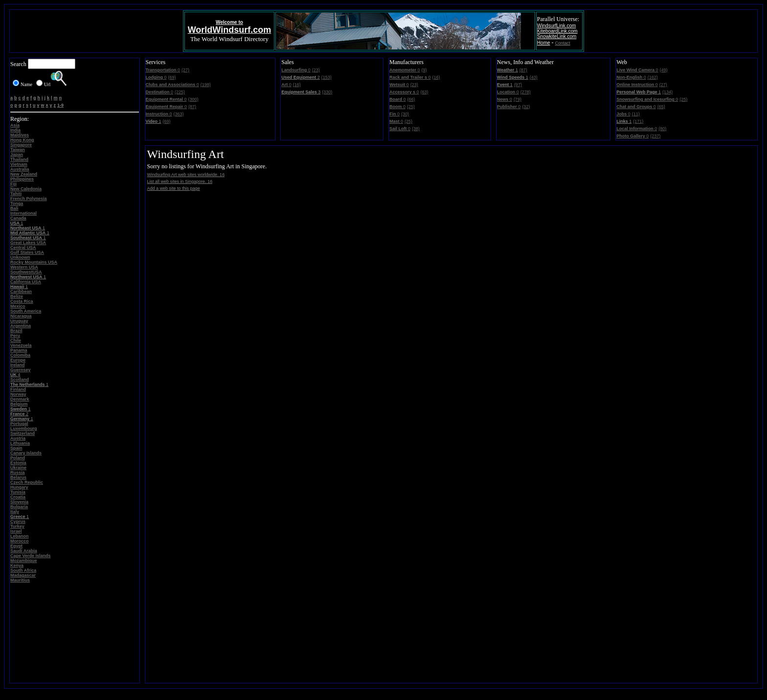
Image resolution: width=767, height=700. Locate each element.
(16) (297, 85)
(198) (206, 85)
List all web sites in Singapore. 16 (180, 181)
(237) (655, 136)
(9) (424, 70)
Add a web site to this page (174, 188)
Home (544, 43)
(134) (667, 92)
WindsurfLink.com (556, 26)
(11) (636, 114)
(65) (661, 107)
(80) (662, 129)
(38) (416, 129)
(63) (425, 92)
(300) (193, 99)
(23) (316, 70)
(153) (327, 77)
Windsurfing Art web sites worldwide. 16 (186, 175)
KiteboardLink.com (557, 31)
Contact (563, 43)
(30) (405, 114)
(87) (192, 107)
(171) (638, 121)
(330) (327, 92)
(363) (179, 114)
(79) (518, 99)
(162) (653, 77)
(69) (172, 77)
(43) (534, 77)
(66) (411, 99)
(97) (518, 85)
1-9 (60, 105)
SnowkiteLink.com (557, 36)
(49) (664, 70)
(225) (180, 92)
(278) (526, 92)
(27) (185, 70)
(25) (411, 107)
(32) (526, 107)
